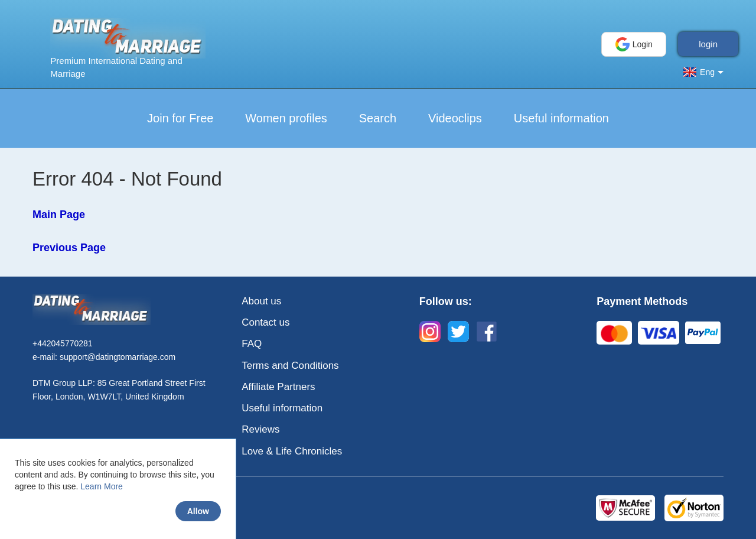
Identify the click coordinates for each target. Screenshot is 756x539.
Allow (198, 511)
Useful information (561, 118)
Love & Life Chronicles (292, 451)
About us (261, 301)
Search (378, 118)
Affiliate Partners (278, 387)
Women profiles (286, 118)
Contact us (265, 322)
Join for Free (180, 118)
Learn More (102, 486)
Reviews (260, 429)
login (708, 44)
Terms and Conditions (290, 366)
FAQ (252, 344)
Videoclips (455, 118)
